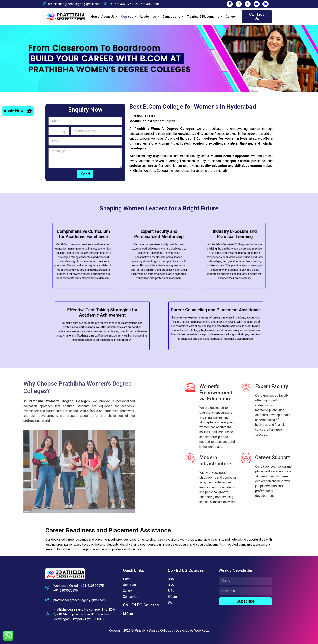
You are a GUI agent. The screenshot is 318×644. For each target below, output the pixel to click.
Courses (129, 17)
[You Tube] (257, 4)
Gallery (231, 17)
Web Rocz (202, 631)
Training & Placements (205, 17)
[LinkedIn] (265, 4)
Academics (149, 17)
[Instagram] (239, 4)
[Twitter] (248, 4)
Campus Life (173, 17)
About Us (110, 17)
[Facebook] (230, 4)
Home (95, 17)
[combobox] (59, 131)
